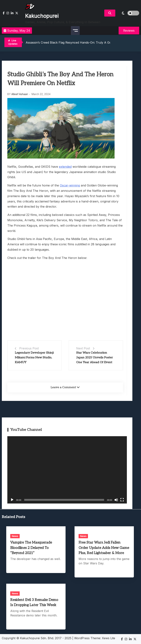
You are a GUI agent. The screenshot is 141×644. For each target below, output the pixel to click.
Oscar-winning (70, 185)
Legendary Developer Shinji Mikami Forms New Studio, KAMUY (34, 357)
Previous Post (29, 348)
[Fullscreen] (122, 500)
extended (65, 167)
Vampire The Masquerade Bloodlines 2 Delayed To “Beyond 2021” (31, 548)
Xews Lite (109, 638)
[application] (67, 470)
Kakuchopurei (42, 16)
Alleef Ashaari (20, 94)
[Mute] (116, 500)
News (15, 536)
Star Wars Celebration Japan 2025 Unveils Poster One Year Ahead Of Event (95, 357)
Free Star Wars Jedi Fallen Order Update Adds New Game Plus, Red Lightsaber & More (104, 548)
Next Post (83, 348)
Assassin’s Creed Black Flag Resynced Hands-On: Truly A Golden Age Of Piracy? (82, 42)
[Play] (12, 500)
